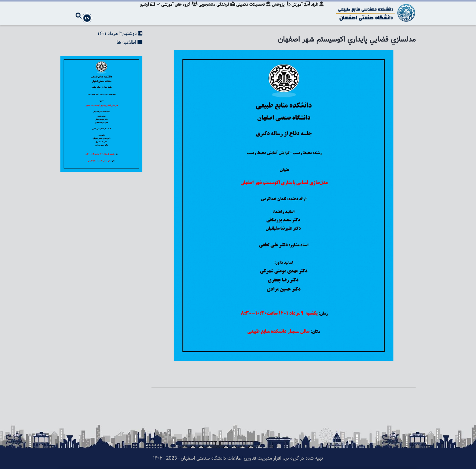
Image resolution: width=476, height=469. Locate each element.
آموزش (300, 11)
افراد (317, 11)
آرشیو (143, 11)
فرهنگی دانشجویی (214, 11)
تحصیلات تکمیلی (251, 11)
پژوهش (279, 11)
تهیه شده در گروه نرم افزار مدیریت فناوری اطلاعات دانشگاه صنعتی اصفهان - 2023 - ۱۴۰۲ (238, 459)
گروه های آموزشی (173, 11)
